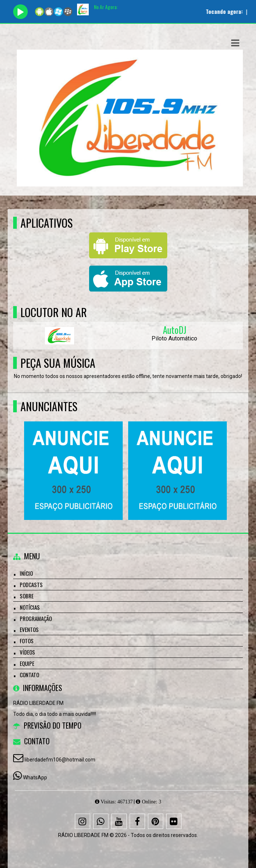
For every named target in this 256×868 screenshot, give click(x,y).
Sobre (27, 596)
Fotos (27, 641)
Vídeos (27, 652)
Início (26, 573)
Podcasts (31, 585)
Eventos (29, 629)
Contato (29, 675)
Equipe (27, 663)
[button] (235, 43)
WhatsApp (35, 778)
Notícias (30, 607)
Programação (36, 618)
